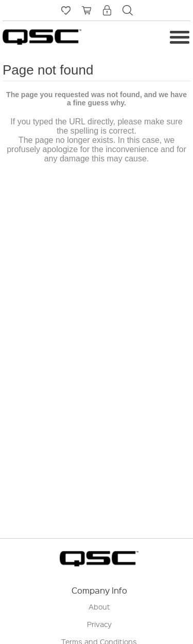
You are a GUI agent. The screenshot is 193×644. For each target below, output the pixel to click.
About (99, 606)
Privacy (99, 624)
